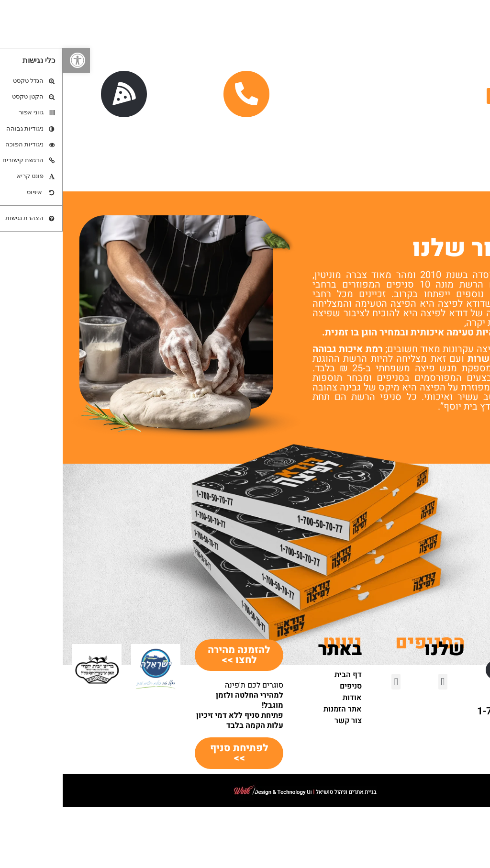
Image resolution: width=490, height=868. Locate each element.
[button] (14, 60)
